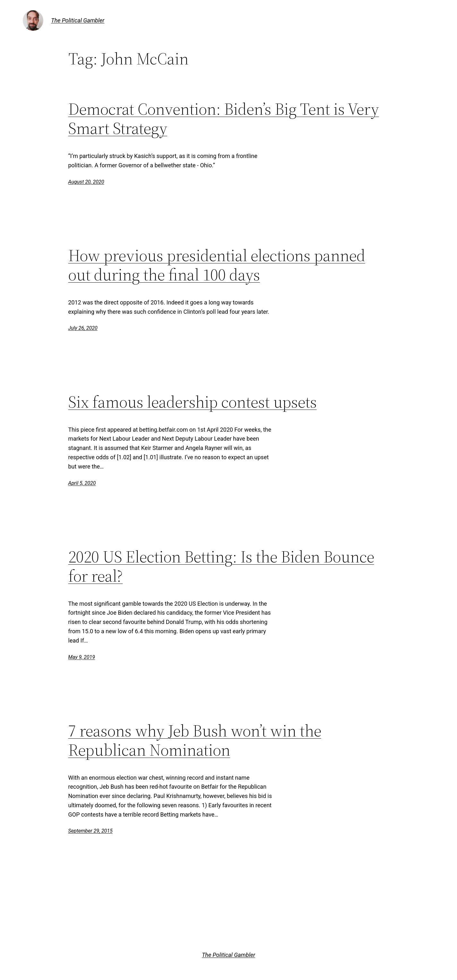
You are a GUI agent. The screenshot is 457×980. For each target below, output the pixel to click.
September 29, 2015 (91, 831)
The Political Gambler (78, 20)
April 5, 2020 (82, 483)
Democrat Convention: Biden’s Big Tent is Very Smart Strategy (224, 119)
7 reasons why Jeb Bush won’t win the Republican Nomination (195, 740)
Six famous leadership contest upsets (193, 402)
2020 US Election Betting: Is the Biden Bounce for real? (221, 566)
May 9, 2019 (82, 657)
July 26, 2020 (83, 328)
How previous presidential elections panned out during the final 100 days (217, 265)
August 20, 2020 (86, 182)
